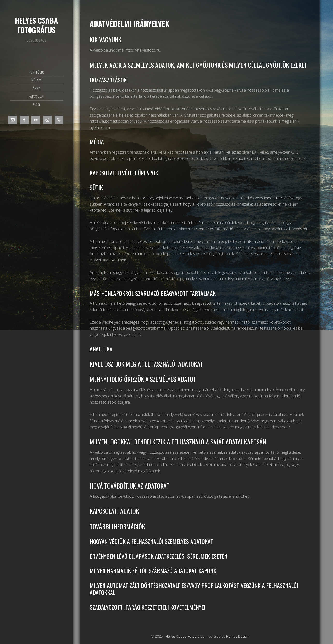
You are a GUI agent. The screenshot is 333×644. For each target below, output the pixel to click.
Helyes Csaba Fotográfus (37, 25)
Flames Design (237, 636)
